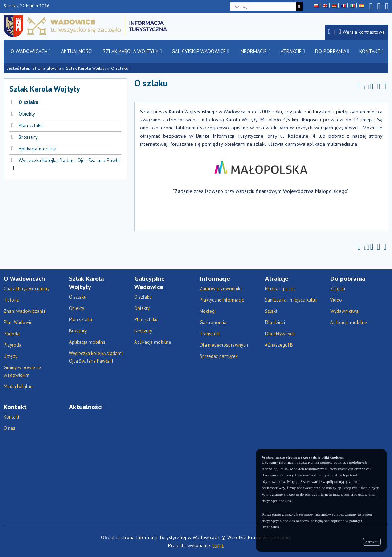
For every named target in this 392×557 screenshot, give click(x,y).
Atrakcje (293, 51)
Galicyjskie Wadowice (200, 51)
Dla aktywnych (280, 334)
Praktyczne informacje (222, 300)
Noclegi (208, 311)
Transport (210, 334)
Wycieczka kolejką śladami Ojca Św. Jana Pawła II (96, 357)
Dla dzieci (275, 322)
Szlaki (271, 311)
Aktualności (77, 51)
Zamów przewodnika (221, 289)
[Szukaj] (299, 6)
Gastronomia (213, 322)
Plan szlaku (31, 125)
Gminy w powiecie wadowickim (22, 371)
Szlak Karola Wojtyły (132, 51)
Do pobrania (332, 51)
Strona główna (47, 68)
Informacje (255, 51)
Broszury (28, 137)
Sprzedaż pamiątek (219, 356)
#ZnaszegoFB (279, 345)
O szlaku (28, 102)
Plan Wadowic (18, 322)
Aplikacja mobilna (37, 149)
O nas (9, 428)
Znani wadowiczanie (25, 311)
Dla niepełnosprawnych (224, 345)
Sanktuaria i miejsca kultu (291, 300)
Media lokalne (18, 386)
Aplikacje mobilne (349, 322)
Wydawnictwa (344, 311)
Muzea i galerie (280, 289)
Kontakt (371, 51)
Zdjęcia (338, 289)
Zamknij (372, 542)
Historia (11, 300)
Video (336, 300)
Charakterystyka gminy (26, 289)
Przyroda (13, 345)
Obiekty (27, 114)
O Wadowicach (31, 51)
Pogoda (12, 334)
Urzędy (11, 356)
